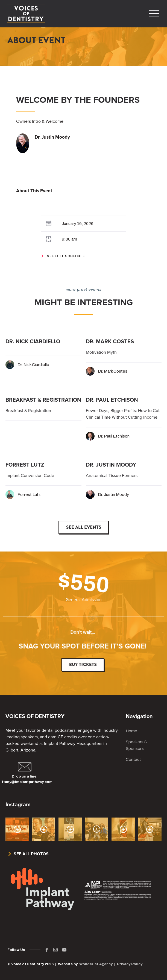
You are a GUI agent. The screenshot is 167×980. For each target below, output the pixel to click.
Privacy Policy (130, 964)
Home (131, 731)
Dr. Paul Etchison (114, 436)
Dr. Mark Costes (113, 371)
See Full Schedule (66, 256)
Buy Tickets (85, 665)
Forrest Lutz (29, 495)
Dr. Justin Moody (113, 495)
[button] (152, 14)
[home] (26, 14)
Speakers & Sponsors (136, 745)
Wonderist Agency (96, 964)
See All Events (84, 527)
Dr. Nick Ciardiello (33, 365)
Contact (133, 759)
